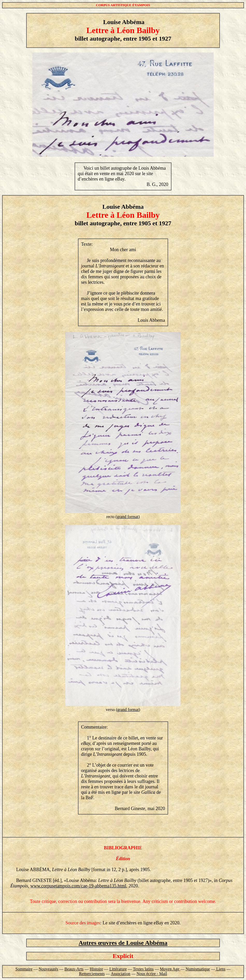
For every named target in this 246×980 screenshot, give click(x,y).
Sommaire (24, 969)
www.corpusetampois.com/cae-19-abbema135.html (78, 886)
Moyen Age (170, 969)
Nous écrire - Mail (152, 974)
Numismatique (198, 969)
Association (121, 974)
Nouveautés (48, 969)
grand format (128, 517)
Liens (221, 969)
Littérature (118, 969)
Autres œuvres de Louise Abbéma (123, 943)
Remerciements (92, 974)
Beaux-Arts (74, 969)
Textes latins (143, 969)
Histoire (97, 969)
